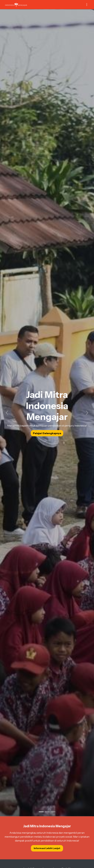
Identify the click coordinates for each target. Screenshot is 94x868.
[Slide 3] (53, 812)
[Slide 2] (47, 812)
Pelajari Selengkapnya (47, 433)
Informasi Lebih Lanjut (47, 848)
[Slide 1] (41, 812)
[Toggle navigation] (87, 5)
